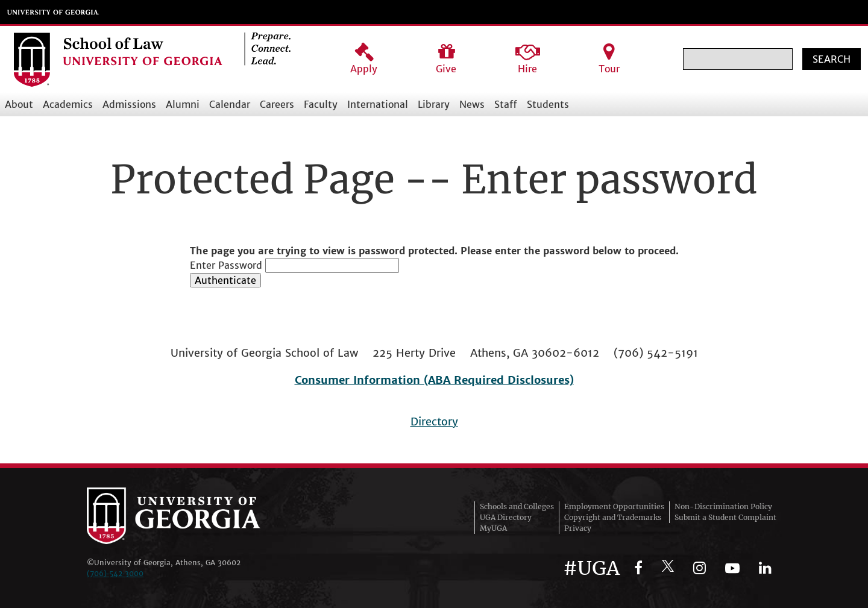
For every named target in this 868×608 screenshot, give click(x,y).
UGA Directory (506, 517)
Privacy (578, 528)
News (472, 104)
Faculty (321, 104)
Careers (277, 104)
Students (548, 104)
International (378, 104)
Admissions (129, 104)
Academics (68, 104)
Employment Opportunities (614, 506)
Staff (506, 104)
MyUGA (493, 528)
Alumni (183, 104)
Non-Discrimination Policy (723, 506)
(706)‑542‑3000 (115, 573)
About (19, 104)
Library (434, 104)
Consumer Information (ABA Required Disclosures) (434, 380)
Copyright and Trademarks (613, 517)
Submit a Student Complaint (725, 517)
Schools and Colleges (517, 506)
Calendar (230, 104)
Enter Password (226, 265)
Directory (434, 422)
